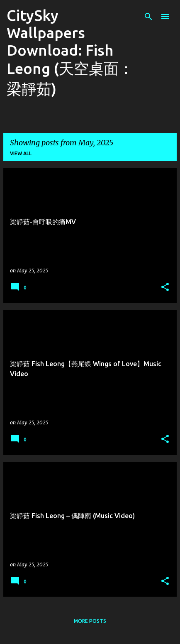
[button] (165, 288)
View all (21, 153)
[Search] (148, 17)
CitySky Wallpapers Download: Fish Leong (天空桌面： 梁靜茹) (70, 52)
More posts (90, 621)
